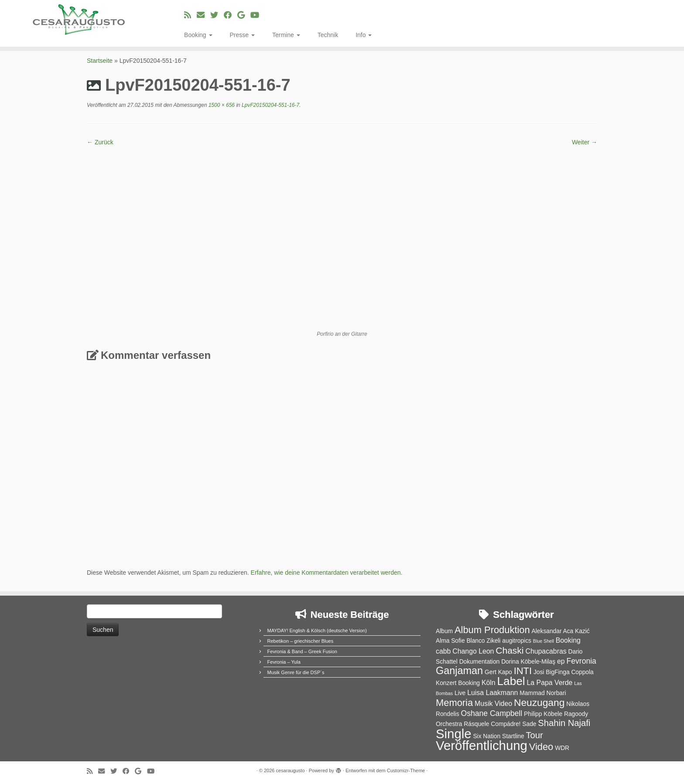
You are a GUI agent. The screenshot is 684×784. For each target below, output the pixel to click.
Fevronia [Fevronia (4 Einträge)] (581, 661)
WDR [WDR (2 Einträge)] (562, 748)
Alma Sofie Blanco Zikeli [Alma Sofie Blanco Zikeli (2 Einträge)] (468, 641)
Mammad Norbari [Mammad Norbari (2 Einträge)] (543, 693)
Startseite (100, 61)
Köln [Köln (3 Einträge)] (489, 683)
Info (364, 35)
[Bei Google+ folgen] (244, 15)
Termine (286, 35)
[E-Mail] (203, 15)
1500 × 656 (221, 105)
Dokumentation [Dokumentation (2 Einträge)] (480, 662)
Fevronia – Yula (284, 662)
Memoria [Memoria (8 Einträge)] (454, 703)
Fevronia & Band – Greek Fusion (302, 651)
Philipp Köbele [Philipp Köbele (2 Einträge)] (543, 714)
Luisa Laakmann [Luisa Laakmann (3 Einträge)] (492, 693)
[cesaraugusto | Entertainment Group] (79, 20)
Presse (242, 35)
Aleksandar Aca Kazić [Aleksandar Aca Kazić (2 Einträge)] (561, 631)
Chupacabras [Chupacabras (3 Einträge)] (546, 651)
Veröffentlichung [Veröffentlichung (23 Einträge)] (482, 745)
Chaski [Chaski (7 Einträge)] (510, 650)
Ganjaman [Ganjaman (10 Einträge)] (459, 671)
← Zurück (100, 142)
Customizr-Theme (406, 770)
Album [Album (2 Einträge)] (444, 631)
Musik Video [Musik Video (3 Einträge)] (493, 704)
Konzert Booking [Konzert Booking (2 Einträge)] (458, 683)
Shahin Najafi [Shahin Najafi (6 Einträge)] (564, 723)
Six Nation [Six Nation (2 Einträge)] (487, 736)
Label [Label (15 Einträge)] (511, 681)
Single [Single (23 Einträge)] (454, 734)
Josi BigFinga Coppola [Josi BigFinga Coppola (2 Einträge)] (564, 672)
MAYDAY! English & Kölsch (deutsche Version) (317, 631)
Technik (328, 35)
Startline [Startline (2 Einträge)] (513, 736)
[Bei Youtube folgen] (258, 15)
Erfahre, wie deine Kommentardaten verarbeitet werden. (327, 573)
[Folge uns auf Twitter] (217, 15)
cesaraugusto (290, 770)
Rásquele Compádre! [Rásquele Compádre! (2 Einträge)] (492, 724)
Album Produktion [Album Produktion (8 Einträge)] (492, 630)
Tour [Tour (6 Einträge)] (534, 735)
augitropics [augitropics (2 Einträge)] (517, 641)
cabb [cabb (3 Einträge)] (443, 651)
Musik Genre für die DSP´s (296, 672)
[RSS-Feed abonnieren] (190, 15)
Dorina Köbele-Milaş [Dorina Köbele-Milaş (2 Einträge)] (528, 662)
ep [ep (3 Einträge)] (561, 661)
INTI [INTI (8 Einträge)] (523, 671)
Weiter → (585, 142)
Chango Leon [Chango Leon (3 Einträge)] (473, 651)
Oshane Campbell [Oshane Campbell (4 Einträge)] (491, 713)
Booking (198, 35)
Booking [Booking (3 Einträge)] (568, 640)
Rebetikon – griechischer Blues (301, 641)
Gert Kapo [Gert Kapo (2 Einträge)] (498, 672)
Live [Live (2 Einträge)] (460, 693)
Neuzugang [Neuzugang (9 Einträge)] (539, 702)
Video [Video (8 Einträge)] (541, 747)
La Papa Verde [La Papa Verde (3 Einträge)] (550, 683)
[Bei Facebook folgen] (231, 15)
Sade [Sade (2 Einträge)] (529, 724)
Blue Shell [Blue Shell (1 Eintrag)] (544, 641)
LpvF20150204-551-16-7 (270, 105)
